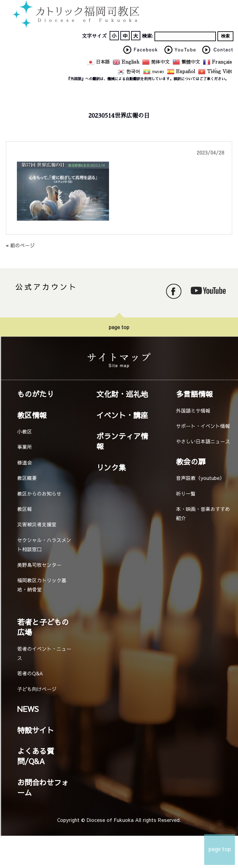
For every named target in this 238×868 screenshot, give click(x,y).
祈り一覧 (186, 493)
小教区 (25, 431)
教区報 (25, 509)
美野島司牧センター (39, 565)
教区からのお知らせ (39, 493)
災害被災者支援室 (37, 524)
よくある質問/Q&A (36, 756)
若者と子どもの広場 (43, 627)
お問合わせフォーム (43, 787)
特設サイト (36, 730)
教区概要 (27, 478)
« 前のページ (20, 245)
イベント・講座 (122, 415)
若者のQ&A (30, 673)
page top (119, 327)
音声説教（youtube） (200, 478)
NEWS (28, 709)
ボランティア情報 (122, 441)
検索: (147, 36)
